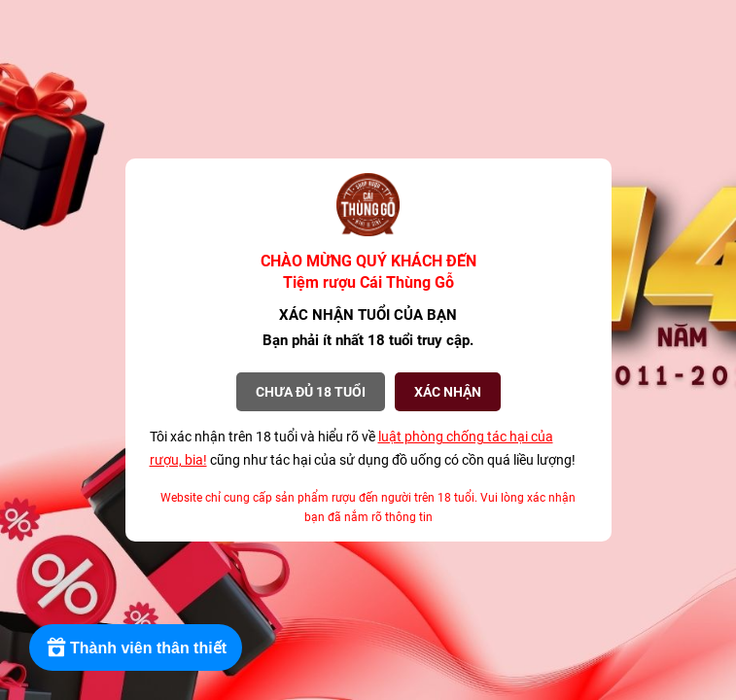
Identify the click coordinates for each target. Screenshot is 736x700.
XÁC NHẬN (448, 392)
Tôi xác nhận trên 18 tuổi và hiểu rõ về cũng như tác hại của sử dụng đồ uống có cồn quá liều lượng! (363, 448)
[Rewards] (136, 647)
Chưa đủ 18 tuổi (311, 392)
